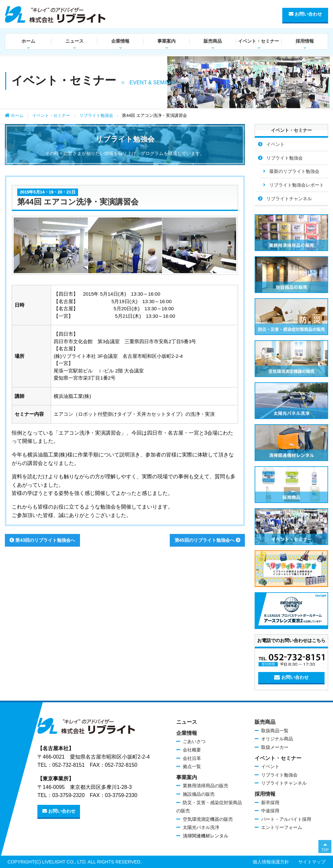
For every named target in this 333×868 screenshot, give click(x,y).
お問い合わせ (305, 14)
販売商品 (213, 41)
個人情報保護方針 (271, 862)
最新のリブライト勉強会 (294, 171)
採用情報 (305, 41)
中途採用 (270, 811)
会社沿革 (192, 758)
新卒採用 (270, 803)
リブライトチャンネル (289, 199)
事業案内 (166, 41)
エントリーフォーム (282, 827)
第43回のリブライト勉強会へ (42, 540)
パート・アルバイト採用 (286, 819)
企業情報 (120, 41)
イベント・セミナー (259, 41)
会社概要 (192, 750)
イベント (275, 144)
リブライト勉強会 (96, 115)
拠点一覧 (192, 766)
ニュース (74, 41)
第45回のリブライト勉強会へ (207, 540)
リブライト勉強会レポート (297, 185)
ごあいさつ (194, 741)
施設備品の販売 (199, 794)
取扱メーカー (275, 747)
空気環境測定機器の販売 (208, 819)
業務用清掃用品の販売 (206, 786)
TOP (325, 850)
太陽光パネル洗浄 (201, 827)
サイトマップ (312, 862)
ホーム (28, 41)
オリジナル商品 (277, 739)
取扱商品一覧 (275, 731)
